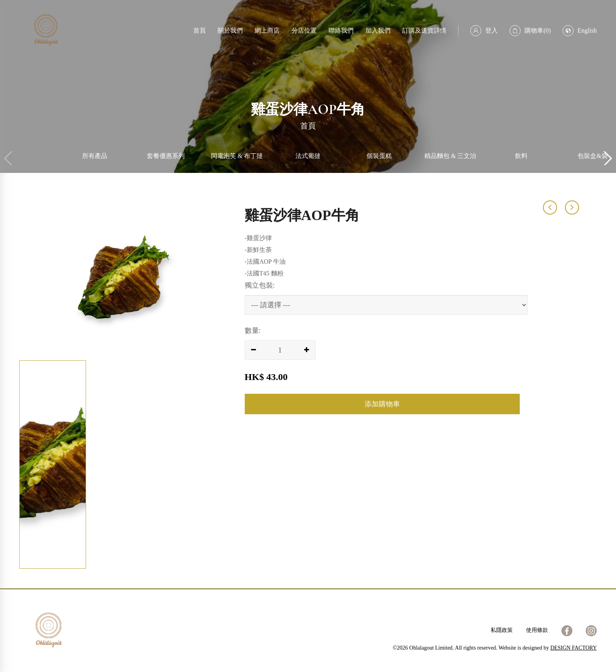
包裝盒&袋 (592, 156)
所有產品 (95, 156)
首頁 (200, 30)
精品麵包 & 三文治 (450, 156)
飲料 (521, 156)
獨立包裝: (260, 285)
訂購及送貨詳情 (424, 30)
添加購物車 (382, 404)
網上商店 (267, 30)
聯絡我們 (341, 30)
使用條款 (537, 630)
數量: (253, 330)
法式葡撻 (308, 156)
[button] (607, 158)
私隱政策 (502, 630)
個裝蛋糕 (379, 156)
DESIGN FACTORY (574, 648)
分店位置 (304, 30)
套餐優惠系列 (166, 156)
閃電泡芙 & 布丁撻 (237, 156)
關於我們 (230, 30)
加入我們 (378, 30)
